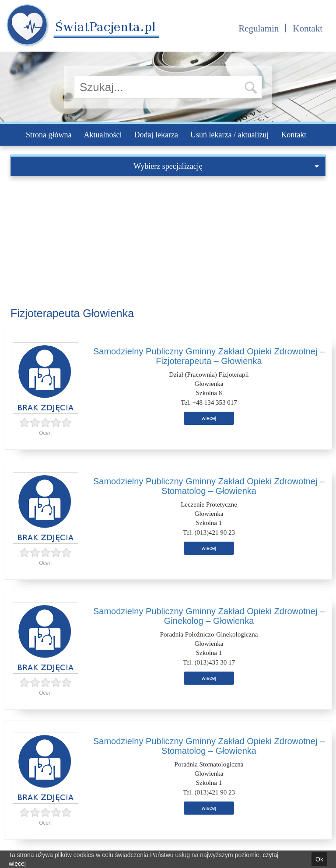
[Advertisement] (168, 242)
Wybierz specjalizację (226, 166)
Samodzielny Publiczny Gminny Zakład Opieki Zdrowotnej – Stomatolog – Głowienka (209, 486)
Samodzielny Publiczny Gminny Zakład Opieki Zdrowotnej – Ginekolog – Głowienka (209, 616)
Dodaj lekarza (156, 135)
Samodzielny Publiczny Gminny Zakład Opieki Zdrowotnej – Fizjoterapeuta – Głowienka (209, 356)
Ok (319, 859)
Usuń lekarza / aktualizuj (229, 135)
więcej (209, 418)
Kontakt (308, 28)
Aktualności (103, 135)
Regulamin (259, 28)
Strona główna (49, 135)
